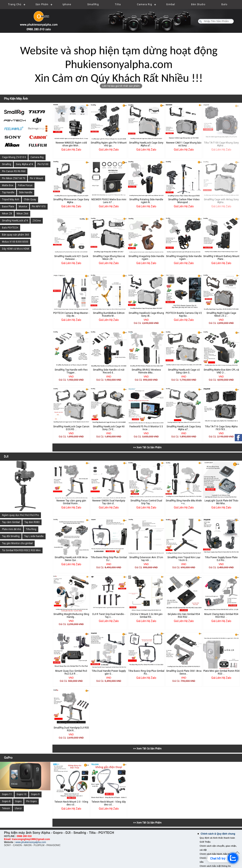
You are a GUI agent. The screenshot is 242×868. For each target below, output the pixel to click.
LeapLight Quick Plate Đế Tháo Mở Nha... (221, 502)
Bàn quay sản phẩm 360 (16, 235)
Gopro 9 (35, 794)
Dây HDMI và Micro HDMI (16, 249)
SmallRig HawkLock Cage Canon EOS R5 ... (71, 428)
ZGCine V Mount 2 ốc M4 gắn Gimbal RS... (146, 616)
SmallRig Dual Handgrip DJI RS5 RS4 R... (71, 729)
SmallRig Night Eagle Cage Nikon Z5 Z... (221, 314)
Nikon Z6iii (22, 214)
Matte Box (8, 185)
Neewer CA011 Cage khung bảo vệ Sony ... (184, 144)
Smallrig (7, 164)
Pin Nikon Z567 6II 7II (14, 178)
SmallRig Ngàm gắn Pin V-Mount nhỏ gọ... (109, 144)
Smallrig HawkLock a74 (15, 221)
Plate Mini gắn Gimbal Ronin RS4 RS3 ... (221, 672)
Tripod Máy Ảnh (11, 199)
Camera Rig (37, 157)
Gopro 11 (7, 794)
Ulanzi (18, 808)
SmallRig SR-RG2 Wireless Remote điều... (146, 371)
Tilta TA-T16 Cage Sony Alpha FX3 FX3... (221, 428)
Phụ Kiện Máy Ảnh (16, 99)
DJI (6, 457)
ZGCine (37, 221)
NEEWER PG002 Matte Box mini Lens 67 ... (109, 201)
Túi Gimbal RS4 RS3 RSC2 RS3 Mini (21, 550)
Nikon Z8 (7, 214)
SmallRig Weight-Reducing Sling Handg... (71, 616)
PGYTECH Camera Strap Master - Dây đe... (71, 314)
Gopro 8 (6, 801)
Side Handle (26, 192)
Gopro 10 (21, 794)
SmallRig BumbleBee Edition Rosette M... (109, 314)
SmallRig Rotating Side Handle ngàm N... (146, 201)
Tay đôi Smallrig (11, 536)
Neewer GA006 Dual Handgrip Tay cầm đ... (109, 502)
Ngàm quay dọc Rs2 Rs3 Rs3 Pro (20, 515)
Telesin (6, 808)
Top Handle (8, 192)
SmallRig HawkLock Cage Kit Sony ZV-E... (109, 428)
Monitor (23, 207)
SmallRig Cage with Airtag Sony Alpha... (221, 201)
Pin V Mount (37, 178)
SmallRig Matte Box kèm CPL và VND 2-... (221, 371)
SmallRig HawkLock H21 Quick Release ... (71, 258)
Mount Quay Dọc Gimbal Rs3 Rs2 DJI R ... (71, 672)
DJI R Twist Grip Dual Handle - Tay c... (109, 616)
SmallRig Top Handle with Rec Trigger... (71, 371)
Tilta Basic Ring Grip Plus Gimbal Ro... (146, 672)
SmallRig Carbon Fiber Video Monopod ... (184, 201)
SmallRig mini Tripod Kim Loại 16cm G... (184, 559)
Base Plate (8, 207)
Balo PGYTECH (10, 228)
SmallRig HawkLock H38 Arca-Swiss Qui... (71, 559)
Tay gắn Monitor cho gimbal (17, 543)
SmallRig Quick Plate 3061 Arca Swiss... (184, 672)
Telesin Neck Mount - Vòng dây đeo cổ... (109, 803)
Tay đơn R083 (32, 522)
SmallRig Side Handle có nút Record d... (109, 371)
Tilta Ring (31, 529)
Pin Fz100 (43, 164)
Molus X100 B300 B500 (15, 242)
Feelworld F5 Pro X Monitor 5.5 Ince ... (146, 428)
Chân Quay (30, 199)
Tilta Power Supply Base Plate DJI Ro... (221, 559)
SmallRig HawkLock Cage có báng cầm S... (184, 371)
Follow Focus (25, 185)
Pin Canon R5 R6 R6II (14, 171)
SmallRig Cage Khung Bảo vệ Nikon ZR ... (109, 258)
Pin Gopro (31, 801)
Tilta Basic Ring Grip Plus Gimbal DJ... (109, 559)
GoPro (8, 758)
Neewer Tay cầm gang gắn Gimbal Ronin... (71, 502)
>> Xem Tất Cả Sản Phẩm (147, 447)
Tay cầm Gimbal (11, 522)
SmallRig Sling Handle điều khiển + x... (184, 502)
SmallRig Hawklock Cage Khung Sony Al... (146, 314)
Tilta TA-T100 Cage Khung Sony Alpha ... (221, 144)
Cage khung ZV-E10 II (14, 157)
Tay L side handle (34, 536)
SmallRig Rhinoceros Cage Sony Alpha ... (71, 201)
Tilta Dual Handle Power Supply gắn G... (109, 672)
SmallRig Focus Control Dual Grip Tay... (146, 502)
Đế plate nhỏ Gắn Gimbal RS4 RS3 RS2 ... (184, 616)
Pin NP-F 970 (39, 207)
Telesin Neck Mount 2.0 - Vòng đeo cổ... (71, 803)
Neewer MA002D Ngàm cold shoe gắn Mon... (71, 144)
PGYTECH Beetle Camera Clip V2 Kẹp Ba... (184, 314)
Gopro (18, 801)
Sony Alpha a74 (24, 164)
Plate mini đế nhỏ (12, 529)
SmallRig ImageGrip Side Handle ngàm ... (146, 258)
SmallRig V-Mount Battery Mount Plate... (221, 258)
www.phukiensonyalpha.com (31, 842)
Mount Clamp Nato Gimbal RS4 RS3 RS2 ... (221, 616)
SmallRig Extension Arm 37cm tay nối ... (146, 559)
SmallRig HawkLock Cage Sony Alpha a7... (146, 144)
